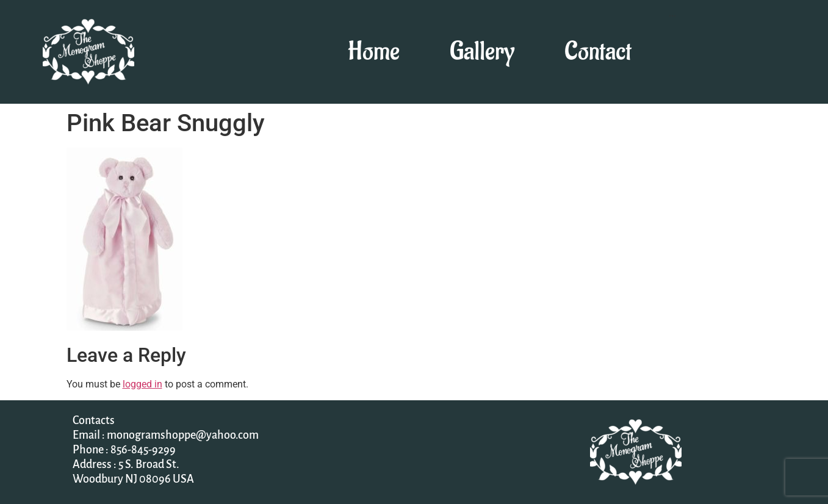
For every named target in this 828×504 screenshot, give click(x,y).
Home (374, 52)
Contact (598, 52)
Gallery (482, 52)
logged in (142, 384)
